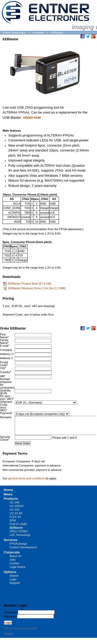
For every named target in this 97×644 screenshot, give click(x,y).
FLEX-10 (15, 517)
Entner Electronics (14, 33)
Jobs (13, 560)
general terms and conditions (26, 478)
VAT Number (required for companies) (7, 382)
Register (15, 583)
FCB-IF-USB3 (18, 524)
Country (6, 372)
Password (10, 616)
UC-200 (14, 502)
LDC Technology (20, 535)
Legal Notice (17, 567)
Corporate (12, 552)
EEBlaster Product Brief (30, 284)
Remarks (6, 417)
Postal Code (4, 364)
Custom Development (23, 547)
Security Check (5, 438)
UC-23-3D (16, 513)
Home (8, 490)
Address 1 (7, 354)
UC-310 (14, 510)
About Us (15, 556)
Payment (6, 413)
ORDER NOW (32, 118)
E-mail (5, 346)
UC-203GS (17, 506)
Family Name (4, 341)
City (3, 368)
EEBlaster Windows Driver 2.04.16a (37, 288)
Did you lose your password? (21, 628)
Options (10, 572)
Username (10, 612)
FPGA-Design (18, 544)
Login (13, 579)
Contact (14, 563)
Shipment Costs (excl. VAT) (6, 406)
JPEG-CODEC (19, 531)
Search (14, 576)
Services (11, 540)
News (8, 494)
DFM (13, 520)
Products (38, 33)
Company (6, 350)
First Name (4, 336)
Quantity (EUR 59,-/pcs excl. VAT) (7, 395)
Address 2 (6, 358)
